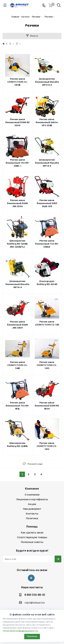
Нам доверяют (32, 509)
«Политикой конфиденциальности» (20, 631)
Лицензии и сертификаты (32, 499)
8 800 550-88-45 (35, 595)
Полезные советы (32, 542)
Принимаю (32, 636)
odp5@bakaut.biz (35, 603)
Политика (32, 518)
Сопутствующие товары (32, 537)
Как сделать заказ (32, 532)
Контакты (32, 514)
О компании (32, 495)
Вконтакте (31, 578)
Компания (32, 489)
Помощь (32, 526)
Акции (32, 504)
